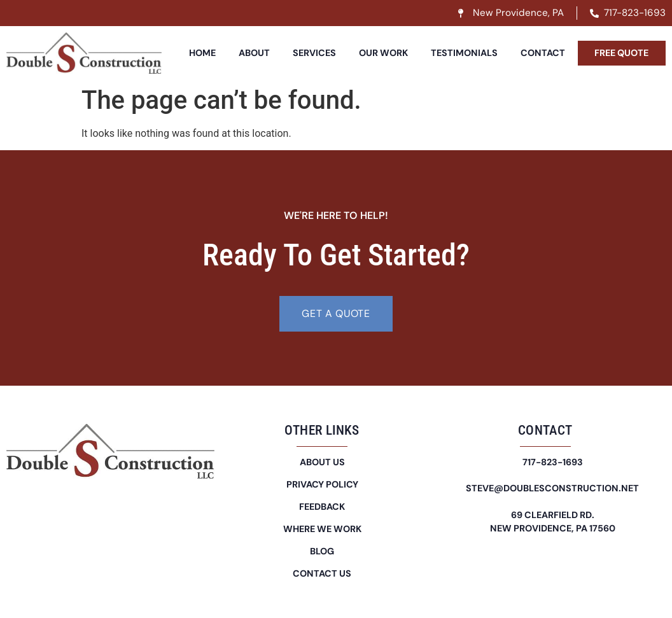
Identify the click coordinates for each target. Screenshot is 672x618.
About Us (322, 462)
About (254, 53)
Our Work (383, 53)
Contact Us (322, 573)
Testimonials (464, 53)
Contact (543, 53)
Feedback (322, 507)
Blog (322, 551)
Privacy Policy (322, 484)
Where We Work (322, 529)
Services (314, 53)
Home (202, 53)
